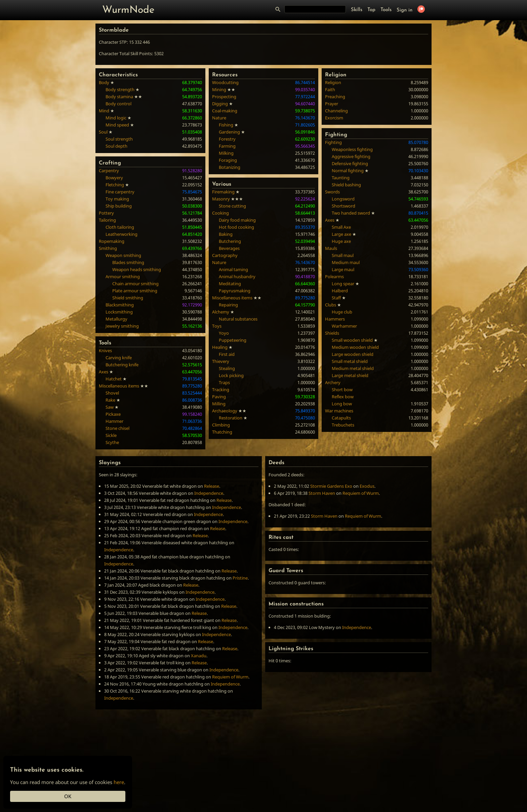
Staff (336, 298)
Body (104, 82)
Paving (219, 397)
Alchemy (221, 312)
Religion (333, 82)
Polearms (334, 276)
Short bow (342, 390)
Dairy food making (237, 220)
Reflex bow (343, 397)
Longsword (343, 199)
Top (371, 10)
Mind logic (116, 118)
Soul (103, 132)
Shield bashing (346, 185)
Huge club (342, 312)
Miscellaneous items (119, 386)
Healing (220, 347)
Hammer (114, 421)
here (119, 782)
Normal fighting (348, 171)
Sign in (404, 10)
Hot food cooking (236, 227)
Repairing (228, 305)
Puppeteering (233, 340)
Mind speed (117, 125)
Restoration (231, 418)
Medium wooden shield (355, 347)
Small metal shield (350, 361)
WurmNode (128, 10)
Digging (220, 104)
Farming (227, 146)
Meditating (230, 284)
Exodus (367, 486)
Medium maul (346, 262)
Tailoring (107, 220)
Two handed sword (351, 213)
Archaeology (225, 411)
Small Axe (341, 227)
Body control (118, 104)
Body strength (120, 89)
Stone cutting (232, 206)
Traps (224, 382)
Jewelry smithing (122, 326)
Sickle (111, 435)
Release (212, 486)
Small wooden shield (352, 340)
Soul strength (119, 139)
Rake (110, 400)
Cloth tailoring (120, 227)
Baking (226, 234)
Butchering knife (122, 365)
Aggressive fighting (351, 156)
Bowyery (114, 178)
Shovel (112, 393)
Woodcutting (225, 82)
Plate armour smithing (135, 291)
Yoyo (224, 333)
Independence (209, 493)
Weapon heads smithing (137, 269)
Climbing (221, 425)
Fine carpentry (120, 192)
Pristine (240, 578)
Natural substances (238, 319)
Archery (333, 382)
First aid (227, 354)
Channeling (336, 111)
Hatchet (114, 379)
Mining (219, 89)
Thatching (222, 432)
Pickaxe (113, 414)
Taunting (341, 178)
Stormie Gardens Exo (331, 486)
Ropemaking (112, 241)
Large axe (341, 234)
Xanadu (199, 656)
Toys (217, 326)
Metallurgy (116, 319)
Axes (104, 372)
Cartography (225, 255)
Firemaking (223, 192)
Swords (332, 192)
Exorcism (334, 118)
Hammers (335, 319)
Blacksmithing (120, 305)
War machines (339, 411)
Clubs (331, 305)
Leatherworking (121, 234)
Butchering (230, 241)
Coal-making (225, 111)
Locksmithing (119, 312)
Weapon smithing (123, 255)
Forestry (227, 139)
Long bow (342, 404)
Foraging (228, 160)
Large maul (343, 269)
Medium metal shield (353, 368)
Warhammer (344, 326)
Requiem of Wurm (230, 677)
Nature (219, 118)
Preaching (335, 97)
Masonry (221, 199)
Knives (105, 350)
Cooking (220, 213)
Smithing (108, 248)
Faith (330, 89)
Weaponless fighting (352, 149)
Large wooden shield (353, 354)
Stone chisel (117, 428)
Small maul (343, 255)
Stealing (227, 368)
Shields (332, 333)
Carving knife (119, 358)
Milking (226, 153)
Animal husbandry (237, 276)
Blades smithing (128, 262)
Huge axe (341, 241)
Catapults (341, 418)
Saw (110, 407)
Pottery (106, 213)
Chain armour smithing (135, 284)
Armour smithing (123, 276)
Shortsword (343, 206)
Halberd (340, 291)
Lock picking (231, 375)
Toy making (117, 199)
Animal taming (233, 269)
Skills (357, 10)
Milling (219, 404)
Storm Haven (322, 493)
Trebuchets (343, 425)
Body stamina (119, 97)
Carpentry (109, 171)
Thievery (221, 361)
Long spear (343, 284)
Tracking (221, 390)
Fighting (333, 142)
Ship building (119, 206)
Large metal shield (350, 375)
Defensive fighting (350, 163)
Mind (104, 111)
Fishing (226, 125)
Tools (386, 10)
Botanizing (230, 167)
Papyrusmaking (235, 291)
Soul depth (116, 146)
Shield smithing (128, 298)
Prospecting (224, 97)
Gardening (229, 132)
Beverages (229, 248)
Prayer (332, 104)
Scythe (112, 442)
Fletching (115, 185)
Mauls (331, 248)
